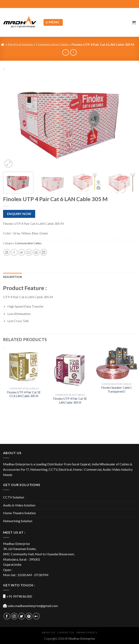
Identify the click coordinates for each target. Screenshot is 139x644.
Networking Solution (18, 521)
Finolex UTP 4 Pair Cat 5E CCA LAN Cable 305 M (24, 394)
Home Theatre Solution (19, 513)
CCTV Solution (14, 497)
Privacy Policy (87, 632)
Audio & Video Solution (19, 505)
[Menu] (53, 22)
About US (48, 632)
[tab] (12, 277)
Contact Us (66, 632)
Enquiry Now (19, 214)
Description (12, 277)
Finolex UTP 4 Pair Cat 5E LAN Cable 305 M (70, 401)
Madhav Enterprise (82, 639)
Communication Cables (28, 243)
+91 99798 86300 (19, 596)
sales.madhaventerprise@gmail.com (33, 606)
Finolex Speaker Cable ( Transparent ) (116, 390)
